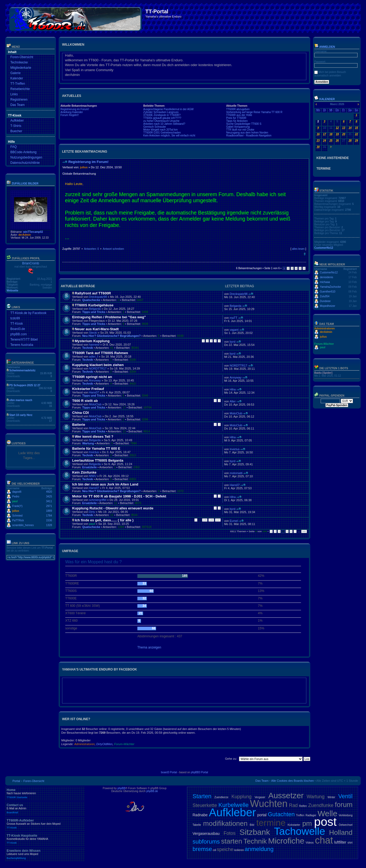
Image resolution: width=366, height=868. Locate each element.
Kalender (17, 78)
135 (205, 520)
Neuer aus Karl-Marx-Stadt (97, 329)
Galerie (16, 73)
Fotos (230, 833)
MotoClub (95, 404)
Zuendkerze (221, 797)
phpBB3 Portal (200, 772)
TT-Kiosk (17, 324)
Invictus (94, 452)
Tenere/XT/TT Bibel (24, 340)
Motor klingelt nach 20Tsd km (160, 130)
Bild (252, 825)
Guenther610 (328, 292)
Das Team (18, 105)
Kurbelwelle (233, 805)
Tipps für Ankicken (237, 121)
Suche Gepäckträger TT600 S (244, 124)
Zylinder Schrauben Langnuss (161, 112)
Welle (327, 813)
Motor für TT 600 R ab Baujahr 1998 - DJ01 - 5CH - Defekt (119, 496)
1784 (49, 516)
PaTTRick (18, 520)
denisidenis (326, 277)
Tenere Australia (22, 345)
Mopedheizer (328, 306)
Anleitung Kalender (72, 112)
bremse (202, 849)
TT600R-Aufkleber (45, 824)
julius (16, 511)
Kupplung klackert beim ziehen (98, 365)
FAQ (14, 147)
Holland (341, 832)
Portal (16, 781)
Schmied (17, 516)
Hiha (233, 389)
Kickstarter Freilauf (88, 389)
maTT (234, 318)
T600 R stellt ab (85, 401)
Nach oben (305, 254)
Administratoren (84, 744)
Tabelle (197, 825)
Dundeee (325, 301)
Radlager (311, 815)
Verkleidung (346, 815)
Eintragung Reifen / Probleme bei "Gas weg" (109, 317)
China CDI (80, 413)
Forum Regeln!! (70, 115)
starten (232, 841)
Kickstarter (294, 825)
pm (307, 823)
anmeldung (259, 849)
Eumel (234, 521)
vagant (234, 330)
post (325, 822)
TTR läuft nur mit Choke (240, 130)
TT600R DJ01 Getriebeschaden (162, 133)
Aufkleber (17, 121)
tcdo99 (15, 318)
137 (218, 520)
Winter (331, 797)
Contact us (45, 809)
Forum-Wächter (124, 744)
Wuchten (269, 804)
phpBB (121, 788)
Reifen (303, 806)
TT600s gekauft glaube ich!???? (162, 118)
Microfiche (286, 841)
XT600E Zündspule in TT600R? (162, 115)
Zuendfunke (321, 805)
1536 (49, 520)
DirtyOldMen (104, 744)
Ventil (345, 796)
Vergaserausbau (206, 833)
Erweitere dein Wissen (45, 854)
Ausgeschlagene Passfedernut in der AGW (168, 109)
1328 (49, 525)
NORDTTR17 (98, 368)
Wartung (88, 443)
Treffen (300, 815)
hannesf (94, 345)
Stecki (93, 333)
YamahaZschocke (330, 287)
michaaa (325, 282)
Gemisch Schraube (154, 127)
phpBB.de (152, 791)
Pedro (16, 497)
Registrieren (19, 100)
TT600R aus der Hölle (239, 115)
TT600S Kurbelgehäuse (94, 305)
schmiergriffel (98, 500)
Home (45, 793)
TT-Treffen (18, 84)
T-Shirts (16, 126)
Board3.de (18, 329)
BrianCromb (31, 263)
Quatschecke (91, 300)
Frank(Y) (17, 506)
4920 (49, 492)
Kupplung (242, 797)
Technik (88, 348)
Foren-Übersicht (22, 57)
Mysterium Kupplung (92, 341)
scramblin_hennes (23, 525)
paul (15, 501)
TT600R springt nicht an (92, 377)
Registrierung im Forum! (75, 109)
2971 (49, 506)
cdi (214, 850)
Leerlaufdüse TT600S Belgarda (98, 460)
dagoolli (17, 492)
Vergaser (260, 797)
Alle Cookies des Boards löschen (292, 781)
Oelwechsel (346, 825)
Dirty (92, 512)
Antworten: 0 (92, 249)
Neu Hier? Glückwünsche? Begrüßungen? (112, 336)
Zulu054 (325, 296)
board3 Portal (169, 772)
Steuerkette (205, 805)
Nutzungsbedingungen (26, 157)
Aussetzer (286, 795)
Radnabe (200, 815)
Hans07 (94, 392)
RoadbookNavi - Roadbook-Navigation (249, 136)
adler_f (94, 356)
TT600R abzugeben (238, 109)
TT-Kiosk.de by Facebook (28, 313)
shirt (350, 843)
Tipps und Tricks (94, 312)
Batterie (79, 425)
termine (271, 823)
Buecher (16, 131)
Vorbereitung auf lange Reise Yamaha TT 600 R (254, 112)
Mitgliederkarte (21, 68)
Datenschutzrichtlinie (25, 163)
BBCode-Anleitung (23, 152)
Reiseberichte (20, 89)
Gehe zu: (231, 759)
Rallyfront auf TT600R (93, 293)
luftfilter (340, 842)
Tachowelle (300, 831)
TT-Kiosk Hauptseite (45, 839)
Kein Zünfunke (84, 472)
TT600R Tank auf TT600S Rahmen (100, 353)
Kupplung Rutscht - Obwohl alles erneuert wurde (113, 508)
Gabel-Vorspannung (238, 127)
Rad (293, 805)
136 (211, 520)
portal (262, 815)
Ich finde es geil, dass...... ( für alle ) (104, 520)
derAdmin (25, 235)
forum (344, 805)
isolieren (239, 850)
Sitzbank (255, 832)
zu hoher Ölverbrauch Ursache (161, 121)
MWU (93, 476)
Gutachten (281, 814)
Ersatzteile (90, 467)
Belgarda (95, 309)
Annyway (95, 380)
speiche (225, 849)
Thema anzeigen (149, 647)
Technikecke (19, 62)
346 (304, 531)
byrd (232, 342)
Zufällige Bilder (25, 183)
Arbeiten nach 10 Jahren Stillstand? (164, 124)
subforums (206, 842)
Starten (202, 796)
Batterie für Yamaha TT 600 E (96, 448)
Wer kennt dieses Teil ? (94, 437)
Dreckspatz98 (98, 297)
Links (14, 94)
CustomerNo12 (324, 248)
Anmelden (325, 47)
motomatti (236, 473)
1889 (49, 511)
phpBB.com (19, 334)
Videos (310, 843)
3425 (49, 497)
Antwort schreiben (113, 249)
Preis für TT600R (236, 118)
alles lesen (298, 249)
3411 (49, 501)
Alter (233, 401)
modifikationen (225, 823)
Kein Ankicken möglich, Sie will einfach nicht (169, 136)
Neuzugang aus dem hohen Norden (247, 133)
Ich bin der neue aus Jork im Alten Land (105, 484)
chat (324, 840)
